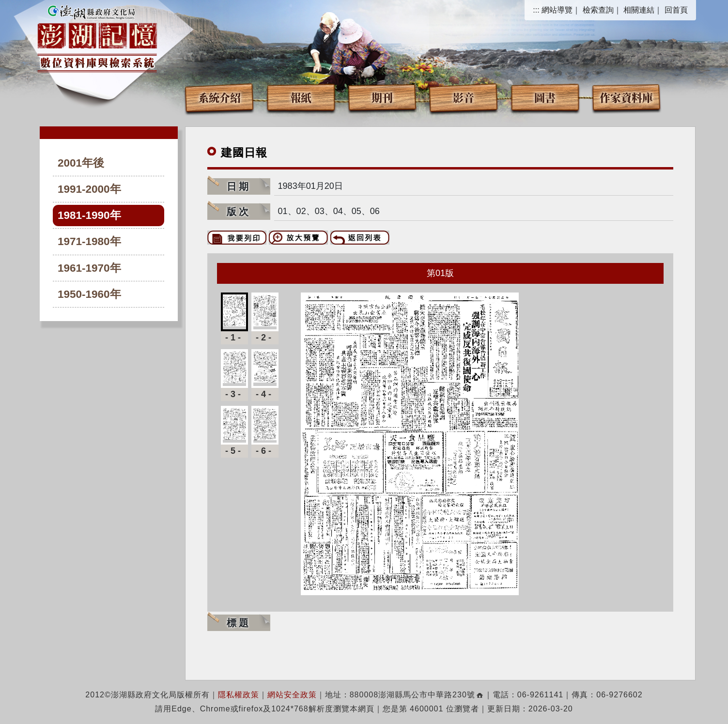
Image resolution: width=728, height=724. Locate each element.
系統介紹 (219, 97)
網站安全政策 (292, 695)
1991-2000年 (89, 189)
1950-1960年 (89, 294)
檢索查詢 (598, 10)
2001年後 (81, 163)
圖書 (545, 97)
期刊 (382, 97)
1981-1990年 (89, 215)
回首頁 (676, 10)
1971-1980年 (89, 241)
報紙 (301, 97)
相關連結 (639, 10)
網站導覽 (557, 10)
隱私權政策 (239, 695)
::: (536, 10)
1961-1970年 (89, 268)
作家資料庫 (626, 97)
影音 (464, 97)
